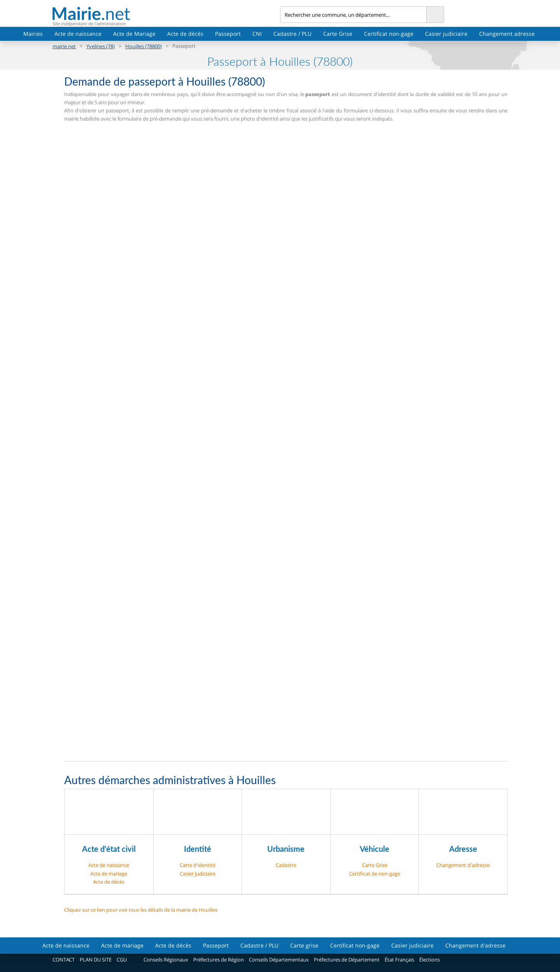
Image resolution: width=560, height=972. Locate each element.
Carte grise (304, 945)
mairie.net (64, 46)
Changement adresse (507, 34)
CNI (257, 34)
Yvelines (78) (101, 46)
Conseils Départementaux (279, 960)
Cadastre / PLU (292, 34)
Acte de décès (185, 34)
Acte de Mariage (134, 34)
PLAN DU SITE (96, 960)
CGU (122, 960)
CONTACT (64, 960)
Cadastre (286, 865)
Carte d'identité (198, 865)
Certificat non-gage (389, 34)
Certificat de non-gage (375, 874)
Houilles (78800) (143, 46)
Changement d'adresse (463, 865)
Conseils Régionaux (166, 960)
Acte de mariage (109, 874)
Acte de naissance (78, 34)
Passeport (228, 34)
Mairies (33, 34)
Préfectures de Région (219, 960)
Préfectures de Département (347, 960)
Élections (430, 960)
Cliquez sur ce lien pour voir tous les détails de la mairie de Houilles (141, 910)
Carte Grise (338, 34)
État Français (399, 960)
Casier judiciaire (446, 34)
